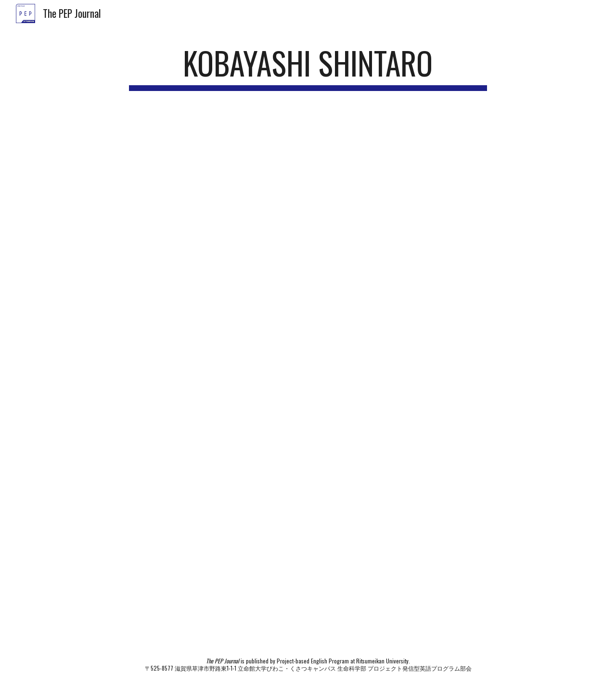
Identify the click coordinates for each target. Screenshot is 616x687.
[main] (308, 68)
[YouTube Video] (308, 210)
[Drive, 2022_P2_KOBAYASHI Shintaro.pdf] (308, 478)
